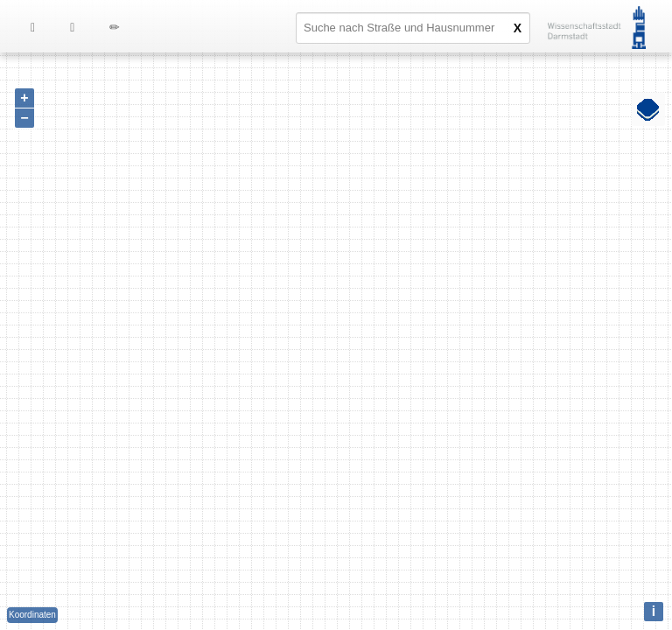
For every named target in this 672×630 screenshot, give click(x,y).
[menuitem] (72, 26)
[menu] (86, 26)
